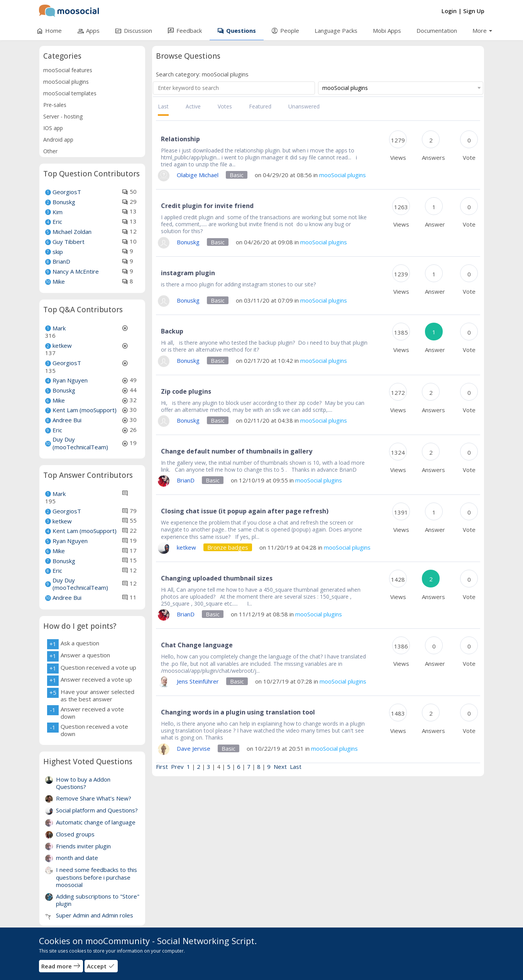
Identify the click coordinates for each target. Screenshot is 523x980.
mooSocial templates (70, 93)
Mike (59, 281)
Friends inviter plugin (83, 846)
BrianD (61, 261)
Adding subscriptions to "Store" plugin (98, 900)
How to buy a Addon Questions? (83, 783)
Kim (58, 212)
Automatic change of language (96, 822)
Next (280, 767)
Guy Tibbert (69, 242)
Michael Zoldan (72, 232)
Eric (57, 222)
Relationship (180, 139)
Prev (177, 767)
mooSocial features (68, 70)
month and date (77, 858)
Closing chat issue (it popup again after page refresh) (245, 511)
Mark (59, 328)
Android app (58, 140)
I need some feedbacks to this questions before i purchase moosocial (96, 877)
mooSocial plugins (66, 82)
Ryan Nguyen (70, 380)
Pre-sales (55, 105)
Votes (225, 106)
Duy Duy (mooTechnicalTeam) (80, 443)
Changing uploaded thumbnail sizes (217, 578)
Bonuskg (64, 202)
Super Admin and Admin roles (95, 915)
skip (58, 252)
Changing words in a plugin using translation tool (238, 712)
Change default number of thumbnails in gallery (237, 451)
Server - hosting (63, 116)
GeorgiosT (67, 192)
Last (163, 106)
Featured (260, 106)
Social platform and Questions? (97, 810)
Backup (172, 331)
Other (50, 151)
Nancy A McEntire (76, 271)
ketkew (62, 345)
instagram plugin (188, 273)
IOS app (53, 128)
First (162, 767)
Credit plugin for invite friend (207, 206)
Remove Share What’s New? (94, 798)
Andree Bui (67, 420)
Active (193, 106)
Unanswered (304, 106)
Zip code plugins (186, 391)
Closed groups (75, 834)
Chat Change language (197, 645)
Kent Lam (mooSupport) (85, 410)
